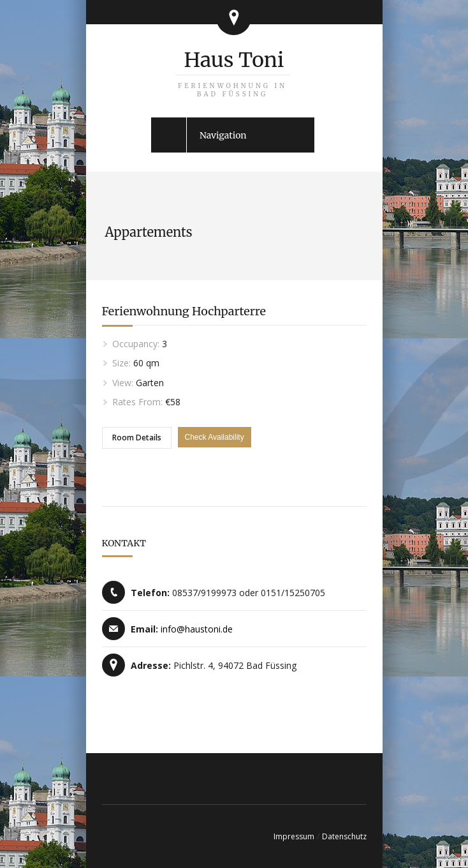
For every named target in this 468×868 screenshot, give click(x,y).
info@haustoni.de (197, 629)
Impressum (294, 836)
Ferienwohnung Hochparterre (184, 311)
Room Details (137, 438)
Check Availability (215, 437)
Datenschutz (344, 836)
